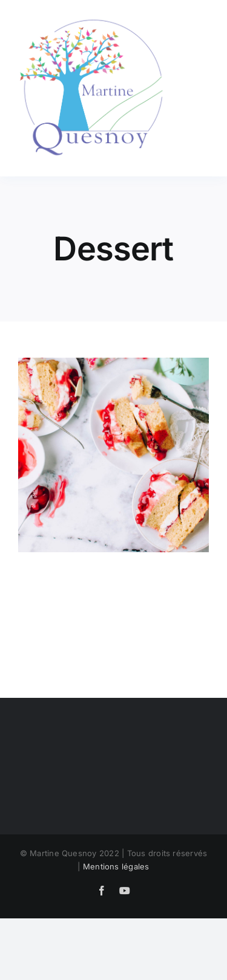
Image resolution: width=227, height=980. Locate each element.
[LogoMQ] (94, 17)
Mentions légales (116, 866)
